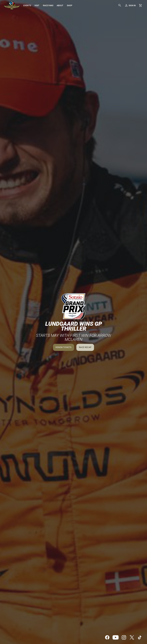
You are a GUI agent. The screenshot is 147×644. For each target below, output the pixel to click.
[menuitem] (27, 5)
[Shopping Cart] (140, 5)
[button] (120, 5)
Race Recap (85, 347)
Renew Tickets (64, 347)
